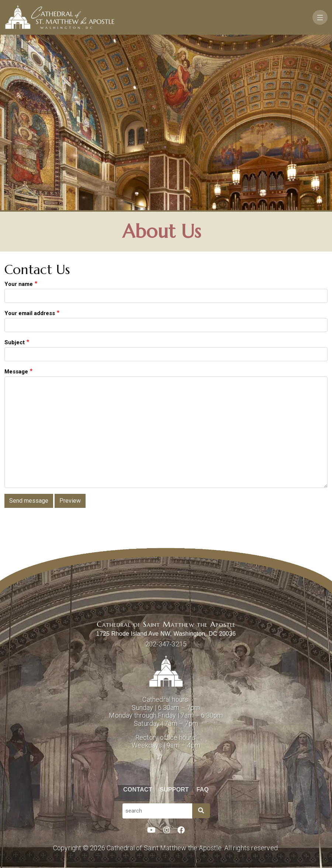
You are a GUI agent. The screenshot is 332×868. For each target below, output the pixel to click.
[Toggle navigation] (320, 17)
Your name (19, 284)
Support (174, 790)
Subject (15, 342)
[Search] (201, 811)
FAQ (203, 790)
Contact (138, 790)
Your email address (30, 313)
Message (16, 372)
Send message (29, 501)
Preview (70, 501)
